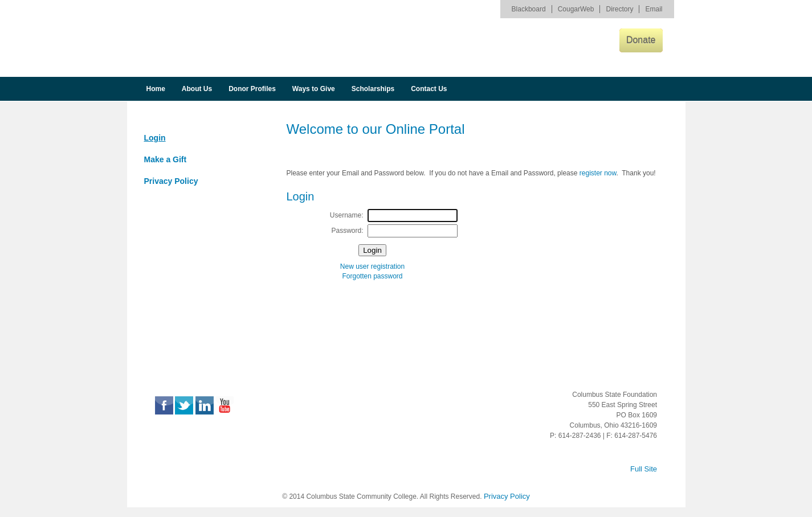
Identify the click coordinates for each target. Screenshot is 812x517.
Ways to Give (314, 89)
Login (155, 138)
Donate (641, 40)
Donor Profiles (252, 89)
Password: (347, 231)
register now (598, 173)
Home (156, 89)
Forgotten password (372, 276)
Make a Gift (166, 159)
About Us (197, 89)
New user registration (372, 266)
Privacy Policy (171, 181)
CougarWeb (576, 9)
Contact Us (429, 89)
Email (654, 9)
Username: (347, 215)
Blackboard (529, 9)
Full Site (644, 469)
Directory (619, 9)
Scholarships (373, 89)
